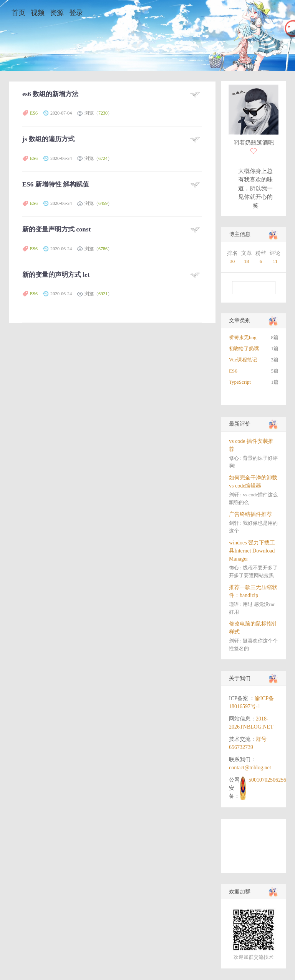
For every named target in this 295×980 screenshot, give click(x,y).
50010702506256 (267, 780)
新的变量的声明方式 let (56, 275)
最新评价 (240, 424)
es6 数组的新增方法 (50, 94)
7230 (103, 113)
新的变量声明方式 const (56, 229)
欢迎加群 (240, 892)
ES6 (34, 113)
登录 (76, 13)
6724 (103, 158)
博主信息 (240, 234)
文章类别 (240, 320)
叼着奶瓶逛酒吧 (254, 143)
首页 (18, 13)
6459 (103, 203)
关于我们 (240, 678)
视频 (38, 13)
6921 (103, 294)
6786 (103, 249)
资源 (57, 13)
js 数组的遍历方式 (48, 139)
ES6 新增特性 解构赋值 (56, 184)
